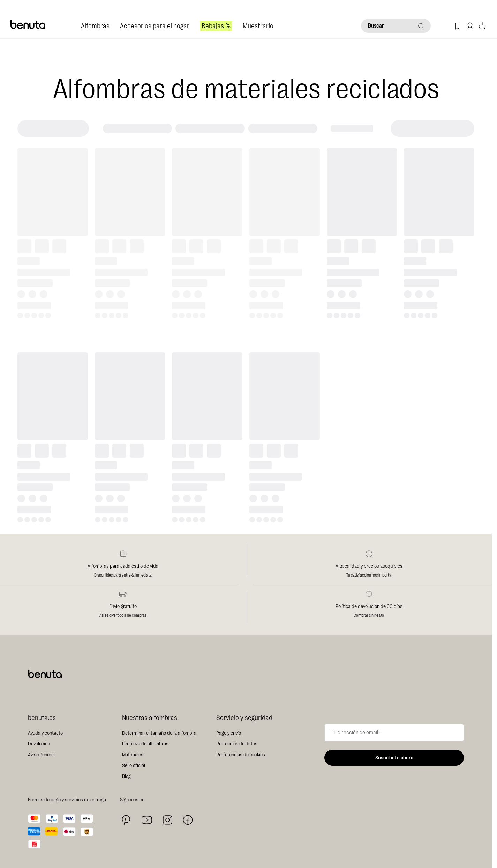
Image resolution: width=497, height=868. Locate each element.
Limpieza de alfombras (145, 744)
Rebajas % (216, 26)
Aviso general (41, 755)
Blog (126, 776)
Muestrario (258, 26)
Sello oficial (134, 766)
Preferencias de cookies (241, 755)
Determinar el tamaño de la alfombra (159, 733)
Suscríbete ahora (394, 758)
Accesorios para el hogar (155, 26)
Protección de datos (237, 744)
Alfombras (95, 26)
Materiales (133, 755)
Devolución (39, 744)
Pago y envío (229, 733)
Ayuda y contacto (45, 733)
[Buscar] (396, 26)
